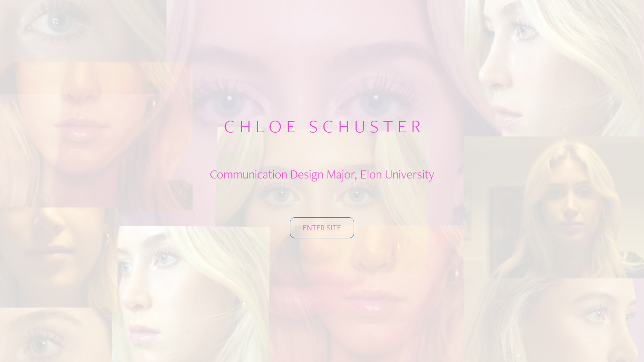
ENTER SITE (322, 228)
